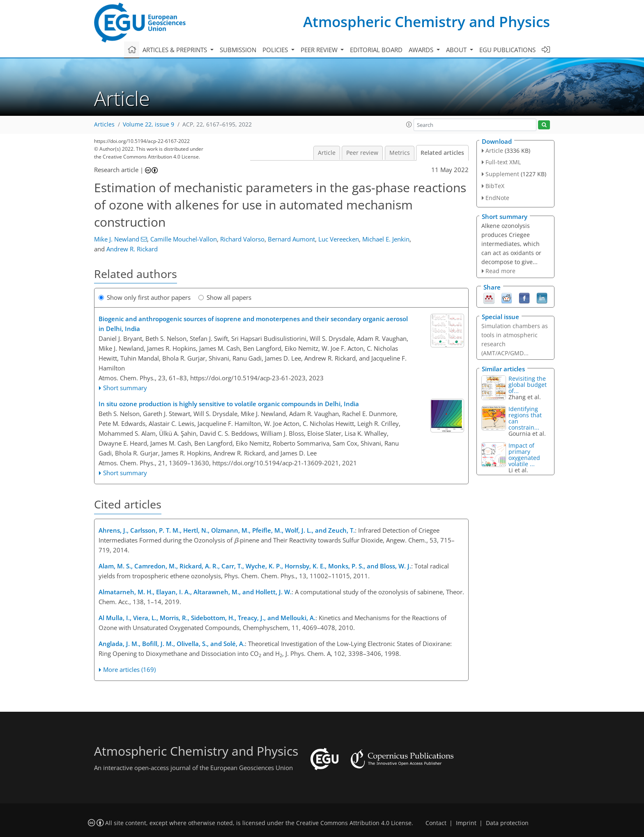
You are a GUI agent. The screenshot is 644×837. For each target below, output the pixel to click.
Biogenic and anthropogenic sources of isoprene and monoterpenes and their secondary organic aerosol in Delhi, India (253, 324)
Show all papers (225, 297)
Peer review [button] (320, 50)
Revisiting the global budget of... (528, 385)
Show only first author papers (145, 297)
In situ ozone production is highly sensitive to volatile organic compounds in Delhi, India (229, 404)
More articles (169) (129, 669)
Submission (238, 50)
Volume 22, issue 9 (148, 124)
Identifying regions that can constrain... (525, 418)
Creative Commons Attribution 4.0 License (354, 823)
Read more (500, 271)
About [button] (457, 50)
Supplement (502, 174)
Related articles (442, 153)
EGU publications (507, 50)
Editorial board (376, 50)
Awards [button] (422, 50)
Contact (436, 823)
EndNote (497, 198)
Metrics (400, 153)
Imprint (466, 823)
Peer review (362, 153)
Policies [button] (276, 50)
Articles (104, 124)
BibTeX (495, 186)
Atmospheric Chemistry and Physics (427, 22)
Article (327, 153)
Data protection (507, 823)
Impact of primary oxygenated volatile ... (524, 455)
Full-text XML (503, 162)
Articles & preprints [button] (176, 50)
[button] (409, 124)
